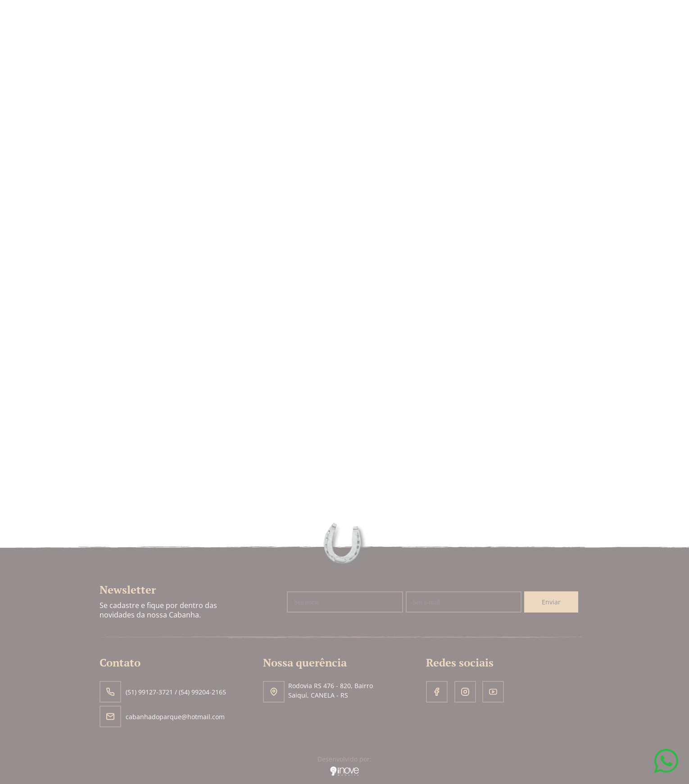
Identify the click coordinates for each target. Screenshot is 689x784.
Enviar (551, 602)
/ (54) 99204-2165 (200, 692)
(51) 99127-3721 (137, 692)
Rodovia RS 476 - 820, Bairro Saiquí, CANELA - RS (318, 692)
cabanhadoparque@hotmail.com (162, 717)
